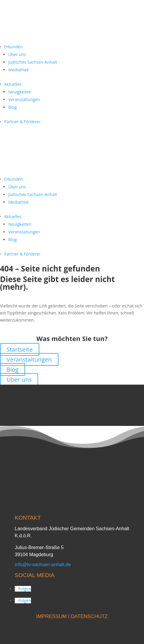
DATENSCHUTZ (89, 616)
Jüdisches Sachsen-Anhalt (33, 62)
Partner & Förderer (22, 122)
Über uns (17, 54)
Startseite (20, 349)
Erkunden (13, 47)
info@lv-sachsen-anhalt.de (43, 565)
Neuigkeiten (20, 92)
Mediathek (18, 70)
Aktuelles (13, 84)
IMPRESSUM (51, 616)
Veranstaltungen (24, 99)
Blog (13, 107)
